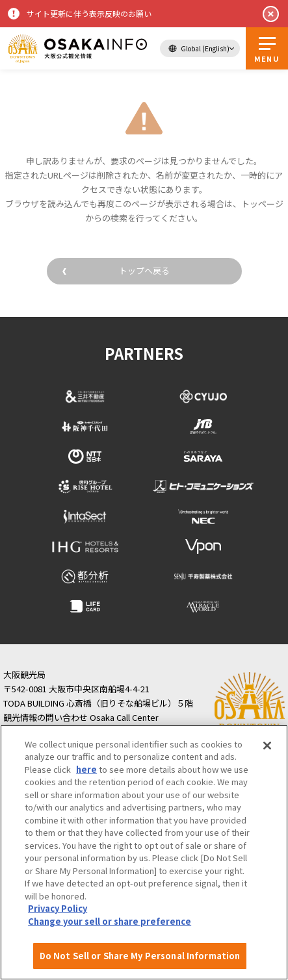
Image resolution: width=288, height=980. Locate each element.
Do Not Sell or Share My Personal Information (140, 956)
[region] (144, 852)
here (86, 769)
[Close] (267, 746)
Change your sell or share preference (110, 921)
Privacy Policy (58, 908)
